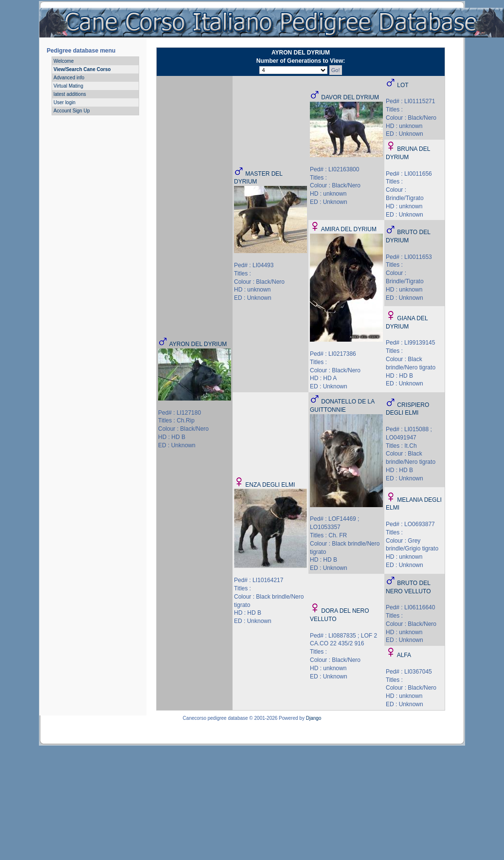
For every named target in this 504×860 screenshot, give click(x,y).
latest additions (70, 94)
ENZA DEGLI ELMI (270, 485)
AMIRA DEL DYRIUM (349, 229)
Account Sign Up (72, 111)
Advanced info (69, 78)
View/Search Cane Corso (82, 69)
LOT (403, 85)
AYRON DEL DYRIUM (198, 344)
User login (64, 102)
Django (314, 718)
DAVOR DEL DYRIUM (350, 97)
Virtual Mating (68, 86)
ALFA (404, 655)
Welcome (64, 61)
